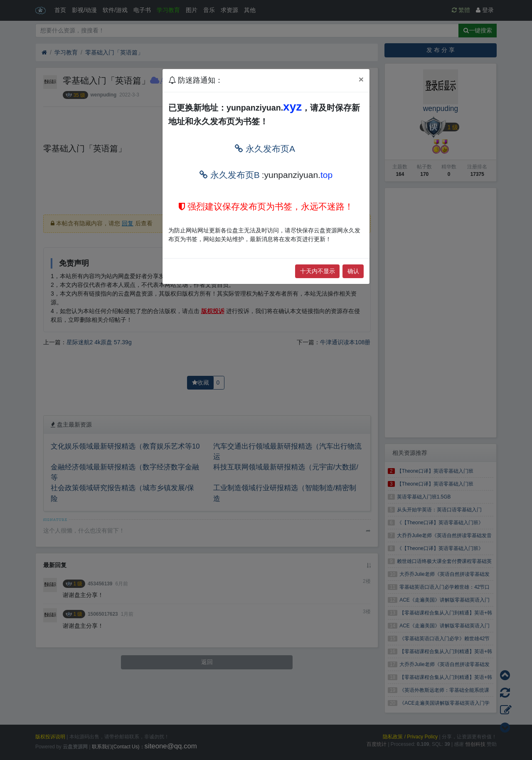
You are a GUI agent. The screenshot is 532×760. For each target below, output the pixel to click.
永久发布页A (265, 149)
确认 (353, 271)
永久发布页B (230, 175)
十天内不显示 (318, 271)
